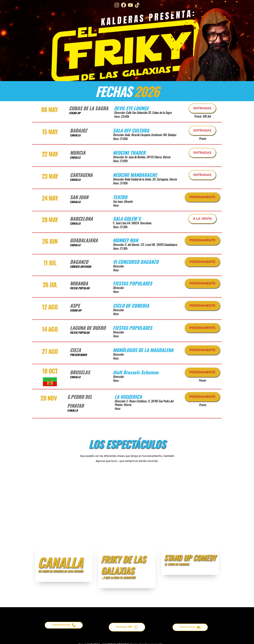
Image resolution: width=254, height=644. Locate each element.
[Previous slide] (14, 41)
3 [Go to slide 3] (135, 72)
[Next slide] (240, 41)
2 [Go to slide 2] (129, 72)
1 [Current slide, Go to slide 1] (122, 72)
